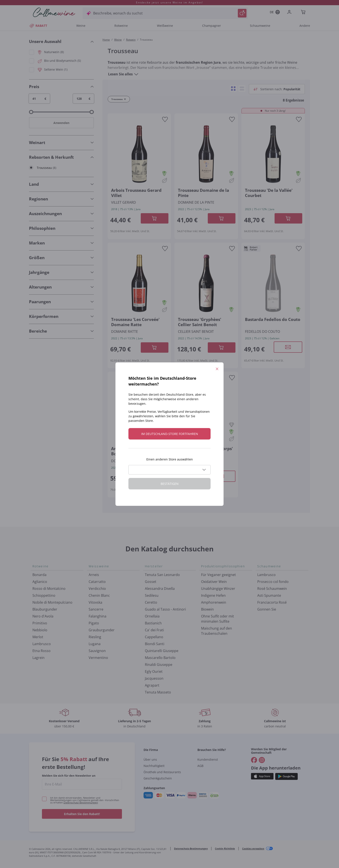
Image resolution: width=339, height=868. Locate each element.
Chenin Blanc (99, 595)
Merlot (38, 637)
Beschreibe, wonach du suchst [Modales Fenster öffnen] (118, 13)
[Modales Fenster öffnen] (288, 347)
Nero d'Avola (43, 616)
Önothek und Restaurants (162, 772)
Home (106, 40)
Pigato (94, 623)
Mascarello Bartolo (160, 658)
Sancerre (96, 609)
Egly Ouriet (154, 671)
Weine (81, 26)
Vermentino (98, 658)
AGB (200, 766)
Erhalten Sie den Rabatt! (82, 814)
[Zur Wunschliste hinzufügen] (165, 119)
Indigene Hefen (213, 595)
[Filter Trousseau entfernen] (125, 99)
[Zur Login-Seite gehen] (290, 12)
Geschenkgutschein (158, 778)
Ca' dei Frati (154, 630)
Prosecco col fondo (273, 582)
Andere (305, 26)
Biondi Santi (155, 644)
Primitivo (40, 623)
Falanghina (98, 616)
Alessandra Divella (160, 589)
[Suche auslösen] (242, 13)
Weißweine (165, 26)
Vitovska (95, 602)
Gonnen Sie (267, 609)
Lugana (95, 644)
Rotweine (121, 26)
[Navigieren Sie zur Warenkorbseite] (54, 12)
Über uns (150, 759)
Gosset (151, 582)
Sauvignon (97, 651)
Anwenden (61, 123)
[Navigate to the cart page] (304, 12)
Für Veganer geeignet (218, 575)
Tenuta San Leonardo (162, 575)
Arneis (94, 575)
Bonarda (39, 575)
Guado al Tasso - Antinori (165, 609)
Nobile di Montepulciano (52, 602)
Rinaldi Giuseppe (159, 665)
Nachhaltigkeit (154, 766)
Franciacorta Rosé (272, 602)
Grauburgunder (102, 630)
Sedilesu (152, 595)
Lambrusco (42, 644)
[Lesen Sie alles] (136, 74)
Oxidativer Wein (214, 582)
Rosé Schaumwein (272, 589)
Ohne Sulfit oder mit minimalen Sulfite (217, 619)
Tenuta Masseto (158, 692)
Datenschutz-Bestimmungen (81, 802)
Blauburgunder (45, 609)
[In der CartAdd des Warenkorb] (155, 218)
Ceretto (151, 602)
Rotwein (131, 40)
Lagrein (38, 658)
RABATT (38, 26)
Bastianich (153, 623)
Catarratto (97, 582)
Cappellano (154, 637)
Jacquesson (154, 678)
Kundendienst (208, 759)
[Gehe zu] (254, 760)
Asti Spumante (269, 595)
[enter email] (82, 784)
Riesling (95, 637)
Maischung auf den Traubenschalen (217, 631)
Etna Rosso (42, 651)
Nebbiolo (40, 630)
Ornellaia (152, 616)
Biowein (207, 609)
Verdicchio (97, 589)
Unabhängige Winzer (218, 589)
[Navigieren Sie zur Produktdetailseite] (139, 153)
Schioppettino (44, 595)
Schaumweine (260, 26)
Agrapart (152, 685)
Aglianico (40, 582)
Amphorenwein (214, 602)
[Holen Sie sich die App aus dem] (262, 776)
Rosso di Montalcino (49, 589)
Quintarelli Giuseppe (162, 651)
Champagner (212, 26)
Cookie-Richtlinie (225, 848)
